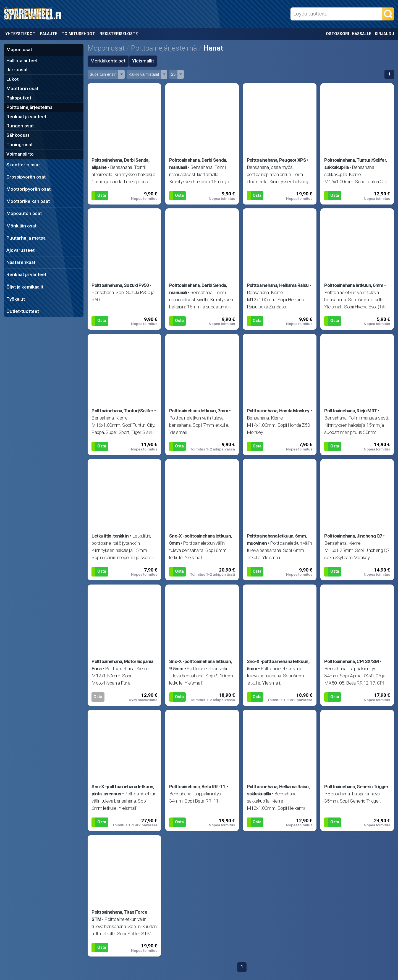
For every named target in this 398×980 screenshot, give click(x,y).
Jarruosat (17, 70)
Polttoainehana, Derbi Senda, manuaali (198, 164)
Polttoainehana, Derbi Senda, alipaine (120, 164)
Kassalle (362, 34)
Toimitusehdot (78, 34)
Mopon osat (19, 49)
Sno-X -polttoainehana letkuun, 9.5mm (200, 665)
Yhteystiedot (20, 34)
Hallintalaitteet (22, 61)
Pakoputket (19, 98)
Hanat (213, 48)
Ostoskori (337, 34)
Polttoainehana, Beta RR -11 (197, 787)
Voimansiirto (20, 154)
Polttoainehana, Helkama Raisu (278, 285)
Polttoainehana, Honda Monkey (278, 411)
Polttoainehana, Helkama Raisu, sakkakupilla (278, 790)
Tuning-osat (19, 145)
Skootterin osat (23, 165)
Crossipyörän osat (26, 177)
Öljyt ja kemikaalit (25, 287)
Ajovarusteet (20, 250)
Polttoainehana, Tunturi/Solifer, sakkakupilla (355, 164)
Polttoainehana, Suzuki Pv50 (120, 285)
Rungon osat (20, 126)
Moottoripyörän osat (28, 189)
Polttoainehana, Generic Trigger (356, 787)
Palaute (49, 34)
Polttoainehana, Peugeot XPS (276, 160)
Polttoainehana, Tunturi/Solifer (122, 411)
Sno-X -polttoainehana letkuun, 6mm (278, 665)
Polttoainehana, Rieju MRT (350, 411)
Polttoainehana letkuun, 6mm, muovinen (277, 539)
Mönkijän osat (21, 226)
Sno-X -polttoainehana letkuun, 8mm (200, 539)
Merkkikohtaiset (108, 61)
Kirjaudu (384, 34)
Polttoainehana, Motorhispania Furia (122, 665)
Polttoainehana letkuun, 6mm (354, 285)
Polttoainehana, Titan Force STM (119, 916)
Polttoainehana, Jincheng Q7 (353, 536)
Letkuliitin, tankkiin (110, 536)
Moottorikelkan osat (28, 201)
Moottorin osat (22, 88)
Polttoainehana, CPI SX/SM (351, 661)
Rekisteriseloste (119, 34)
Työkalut (16, 299)
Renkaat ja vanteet (26, 117)
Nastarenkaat (21, 262)
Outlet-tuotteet (23, 311)
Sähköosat (18, 135)
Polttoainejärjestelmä (29, 107)
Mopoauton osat (24, 213)
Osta (102, 196)
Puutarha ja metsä (26, 238)
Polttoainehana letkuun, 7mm (199, 411)
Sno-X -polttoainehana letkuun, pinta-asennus (123, 790)
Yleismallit (143, 61)
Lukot (12, 79)
